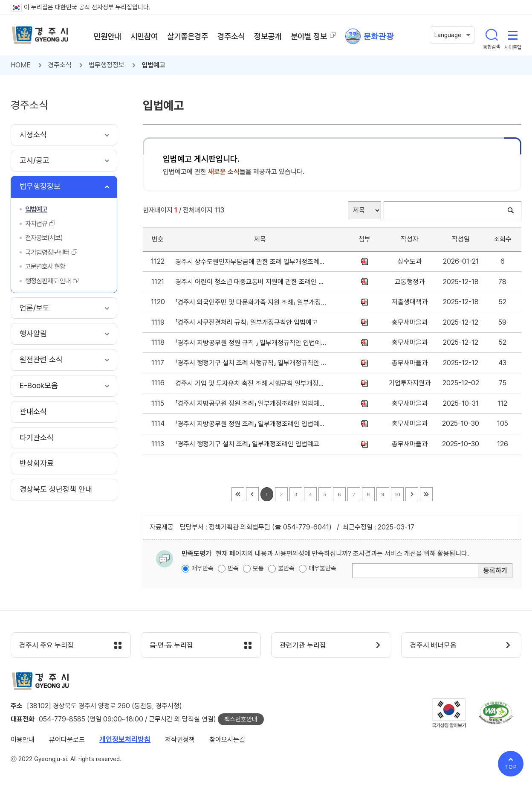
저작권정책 (180, 740)
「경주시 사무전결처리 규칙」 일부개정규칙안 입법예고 (248, 322)
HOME (21, 65)
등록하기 (495, 571)
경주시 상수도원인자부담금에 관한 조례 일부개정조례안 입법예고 (251, 262)
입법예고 (153, 65)
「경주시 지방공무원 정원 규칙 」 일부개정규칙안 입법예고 (251, 343)
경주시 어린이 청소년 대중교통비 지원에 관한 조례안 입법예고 (251, 282)
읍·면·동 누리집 (171, 645)
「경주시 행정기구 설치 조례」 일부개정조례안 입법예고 (249, 444)
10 (397, 494)
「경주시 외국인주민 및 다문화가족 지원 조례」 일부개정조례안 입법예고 (251, 302)
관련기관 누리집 (303, 645)
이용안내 (23, 740)
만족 (233, 568)
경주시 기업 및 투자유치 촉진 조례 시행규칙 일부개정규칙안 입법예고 (251, 383)
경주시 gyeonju (40, 35)
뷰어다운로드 (67, 740)
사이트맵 (513, 35)
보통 (258, 568)
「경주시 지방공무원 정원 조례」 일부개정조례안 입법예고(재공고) (251, 403)
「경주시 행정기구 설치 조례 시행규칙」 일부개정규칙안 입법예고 (251, 363)
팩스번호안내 (241, 720)
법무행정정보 (107, 65)
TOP (511, 767)
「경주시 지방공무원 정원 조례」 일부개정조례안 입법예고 (251, 424)
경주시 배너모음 (433, 645)
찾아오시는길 (227, 740)
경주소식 (60, 65)
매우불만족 (322, 568)
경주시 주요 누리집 (47, 645)
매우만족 (202, 568)
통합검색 (492, 35)
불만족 (286, 568)
